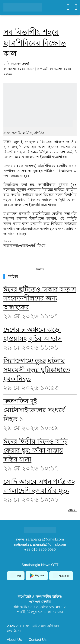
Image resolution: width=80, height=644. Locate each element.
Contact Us (38, 640)
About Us (14, 640)
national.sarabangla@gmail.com (40, 544)
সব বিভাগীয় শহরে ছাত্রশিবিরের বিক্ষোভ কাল (35, 43)
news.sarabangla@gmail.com (40, 539)
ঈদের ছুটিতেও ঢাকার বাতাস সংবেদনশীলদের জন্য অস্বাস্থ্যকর (40, 298)
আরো (72, 510)
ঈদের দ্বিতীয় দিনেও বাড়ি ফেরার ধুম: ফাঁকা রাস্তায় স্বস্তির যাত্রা (35, 450)
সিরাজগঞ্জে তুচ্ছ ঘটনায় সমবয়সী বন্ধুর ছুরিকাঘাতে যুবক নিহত (37, 370)
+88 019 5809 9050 (40, 550)
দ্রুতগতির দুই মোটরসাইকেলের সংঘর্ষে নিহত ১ (34, 410)
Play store (37, 576)
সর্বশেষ (13, 277)
